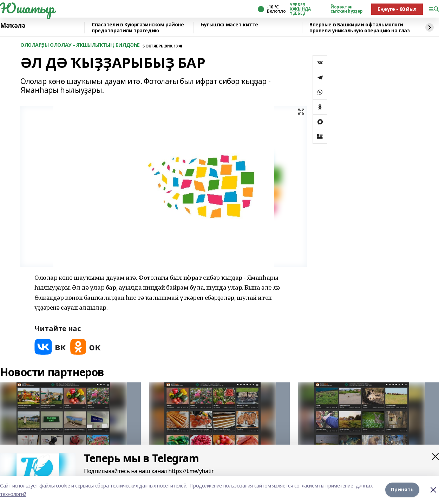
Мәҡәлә (13, 26)
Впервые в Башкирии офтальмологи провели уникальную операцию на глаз (359, 28)
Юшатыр (27, 8)
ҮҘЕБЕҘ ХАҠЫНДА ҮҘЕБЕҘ (300, 9)
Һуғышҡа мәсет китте (229, 25)
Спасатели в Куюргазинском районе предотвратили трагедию (138, 28)
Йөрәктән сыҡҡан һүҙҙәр (347, 9)
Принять (402, 490)
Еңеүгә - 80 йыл (397, 9)
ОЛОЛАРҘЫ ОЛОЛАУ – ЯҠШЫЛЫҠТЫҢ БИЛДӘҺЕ (80, 45)
